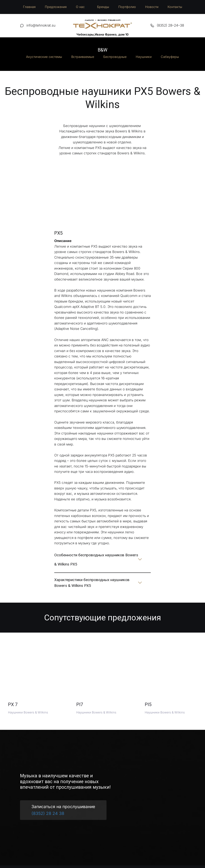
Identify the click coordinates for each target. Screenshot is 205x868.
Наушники (144, 57)
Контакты (175, 7)
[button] (82, 7)
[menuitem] (29, 7)
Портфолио (127, 7)
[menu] (102, 7)
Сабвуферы (170, 57)
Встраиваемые (83, 57)
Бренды (103, 7)
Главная (29, 7)
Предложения (56, 7)
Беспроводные (115, 57)
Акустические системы (44, 57)
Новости (152, 7)
